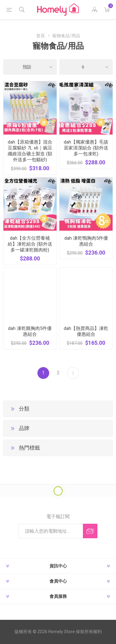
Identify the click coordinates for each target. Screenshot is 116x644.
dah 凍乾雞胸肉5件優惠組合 (30, 331)
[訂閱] (51, 531)
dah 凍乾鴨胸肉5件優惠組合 (86, 241)
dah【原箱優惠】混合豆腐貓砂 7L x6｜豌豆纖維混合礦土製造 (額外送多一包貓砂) (30, 151)
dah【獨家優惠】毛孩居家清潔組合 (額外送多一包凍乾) (86, 148)
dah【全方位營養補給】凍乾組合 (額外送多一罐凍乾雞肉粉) (30, 244)
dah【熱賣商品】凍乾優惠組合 (86, 331)
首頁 (41, 36)
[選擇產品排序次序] (30, 67)
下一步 (73, 373)
